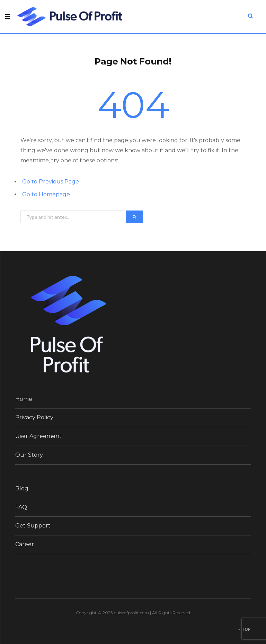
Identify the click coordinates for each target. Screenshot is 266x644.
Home (24, 399)
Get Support (33, 526)
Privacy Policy (34, 417)
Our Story (29, 455)
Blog (22, 488)
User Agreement (38, 436)
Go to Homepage (46, 194)
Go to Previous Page (51, 182)
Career (25, 544)
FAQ (21, 507)
